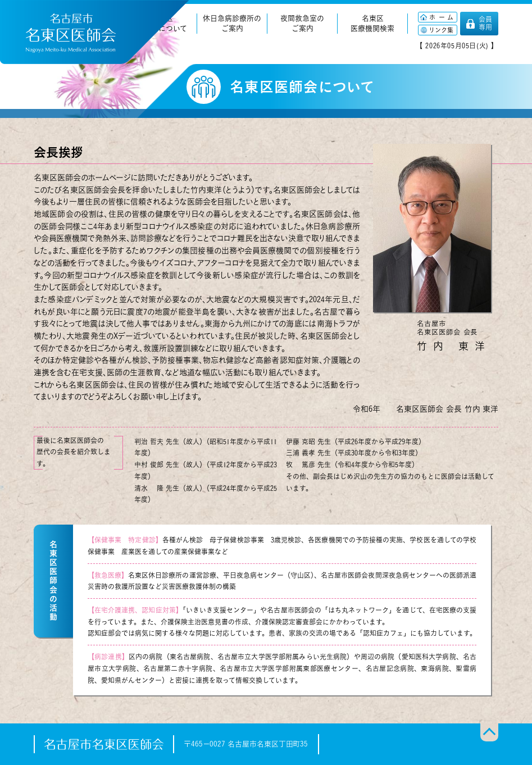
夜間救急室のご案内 (302, 23)
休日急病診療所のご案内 (232, 23)
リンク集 (441, 30)
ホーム (443, 17)
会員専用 (485, 23)
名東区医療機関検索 (372, 23)
